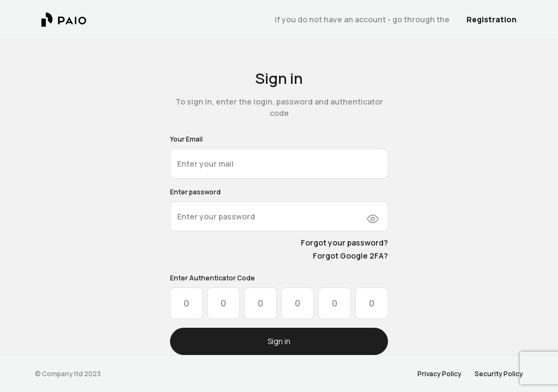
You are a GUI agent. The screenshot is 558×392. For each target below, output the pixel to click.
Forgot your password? (344, 243)
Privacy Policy (439, 374)
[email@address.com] (279, 164)
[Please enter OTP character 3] (260, 303)
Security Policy (499, 374)
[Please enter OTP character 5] (335, 303)
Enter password (195, 192)
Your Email (186, 139)
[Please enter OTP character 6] (372, 303)
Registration (492, 19)
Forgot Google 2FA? (350, 256)
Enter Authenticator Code (213, 278)
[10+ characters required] (279, 216)
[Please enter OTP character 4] (298, 303)
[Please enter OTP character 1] (186, 303)
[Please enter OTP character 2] (223, 303)
